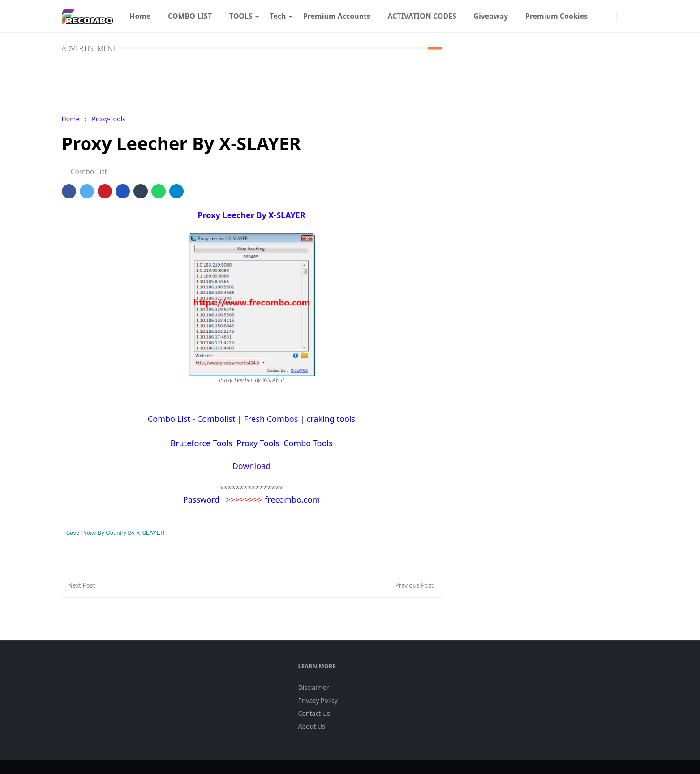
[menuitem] (140, 16)
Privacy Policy (318, 700)
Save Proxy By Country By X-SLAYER (116, 533)
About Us (312, 726)
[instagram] (610, 16)
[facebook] (601, 16)
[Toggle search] (633, 16)
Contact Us (314, 713)
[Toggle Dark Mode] (623, 16)
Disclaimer (314, 687)
